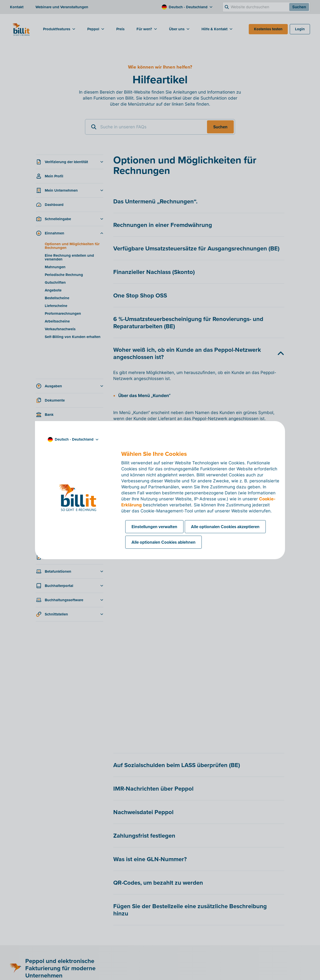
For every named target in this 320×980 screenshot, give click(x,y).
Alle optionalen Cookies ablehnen (163, 542)
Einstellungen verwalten (154, 527)
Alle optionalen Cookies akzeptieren (225, 527)
